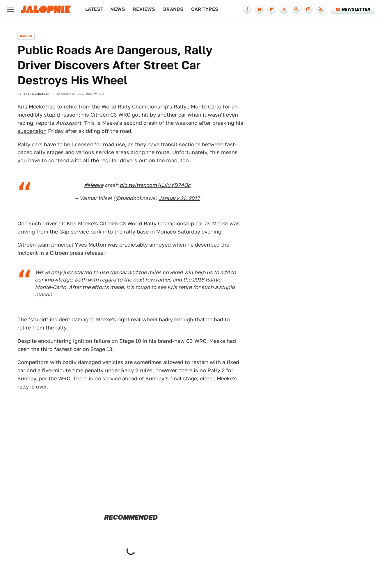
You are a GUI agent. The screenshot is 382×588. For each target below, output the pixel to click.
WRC (64, 378)
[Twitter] (284, 9)
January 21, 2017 (179, 198)
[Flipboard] (272, 9)
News (118, 9)
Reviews (144, 9)
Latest (94, 9)
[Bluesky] (260, 9)
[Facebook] (247, 9)
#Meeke (94, 185)
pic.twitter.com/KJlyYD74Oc (155, 185)
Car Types (205, 9)
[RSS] (321, 9)
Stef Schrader (37, 94)
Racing (26, 36)
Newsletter (353, 9)
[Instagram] (308, 9)
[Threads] (296, 9)
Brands (173, 9)
